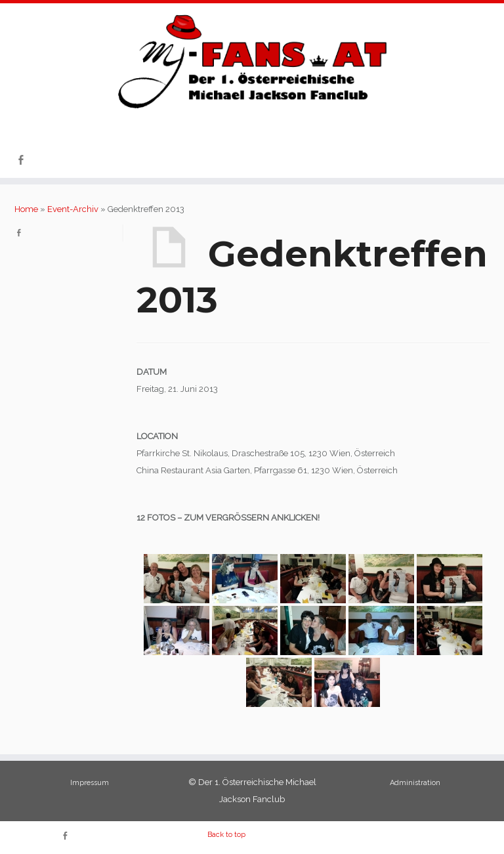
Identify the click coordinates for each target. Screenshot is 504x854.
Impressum (90, 783)
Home (26, 209)
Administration (415, 783)
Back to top (226, 835)
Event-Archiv (73, 209)
